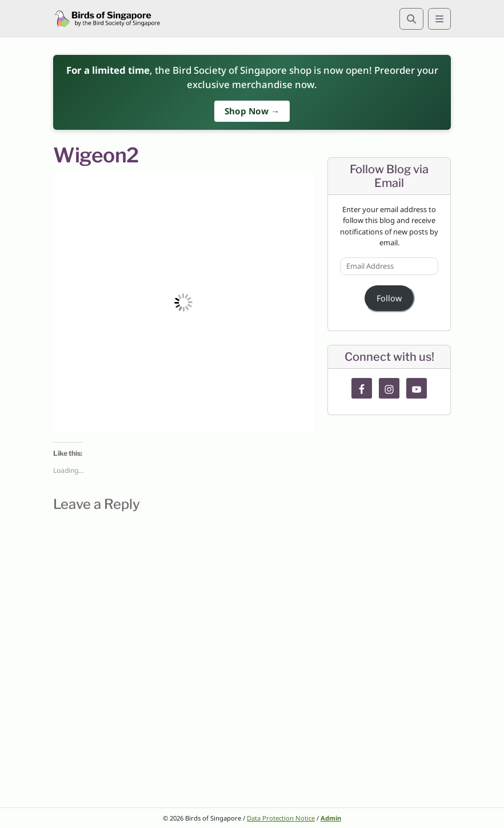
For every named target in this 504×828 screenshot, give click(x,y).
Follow (389, 298)
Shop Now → (252, 111)
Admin (331, 818)
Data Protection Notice (281, 818)
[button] (183, 302)
